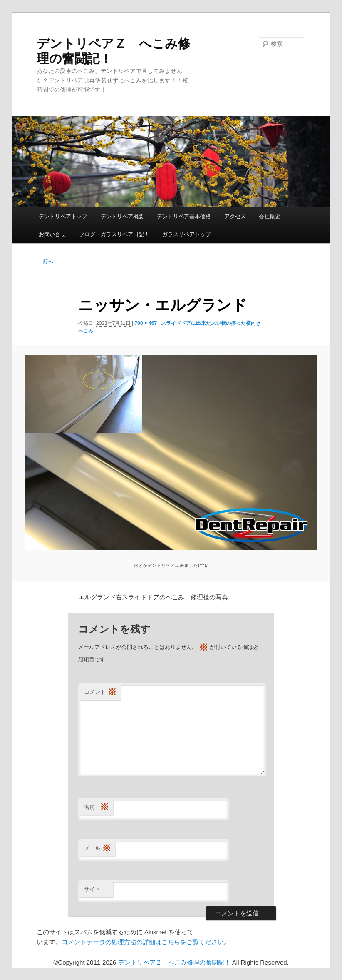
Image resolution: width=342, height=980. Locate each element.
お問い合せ (52, 234)
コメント (100, 692)
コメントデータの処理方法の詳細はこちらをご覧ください (143, 942)
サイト (92, 889)
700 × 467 (146, 323)
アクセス (235, 216)
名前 (97, 807)
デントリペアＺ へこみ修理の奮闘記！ (174, 962)
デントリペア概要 (122, 216)
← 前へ (45, 262)
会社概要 (270, 216)
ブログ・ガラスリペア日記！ (114, 234)
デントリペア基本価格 (184, 216)
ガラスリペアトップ (187, 234)
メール (98, 849)
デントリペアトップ (63, 216)
